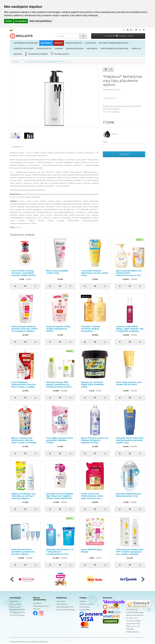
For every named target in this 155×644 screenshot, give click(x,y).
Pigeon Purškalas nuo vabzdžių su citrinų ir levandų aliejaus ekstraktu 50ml (23, 497)
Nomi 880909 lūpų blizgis (91, 551)
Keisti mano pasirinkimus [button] (41, 21)
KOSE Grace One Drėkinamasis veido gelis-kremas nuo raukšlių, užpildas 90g (93, 497)
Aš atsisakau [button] (21, 21)
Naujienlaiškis (85, 610)
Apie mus (14, 601)
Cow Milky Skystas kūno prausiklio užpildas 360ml (60, 440)
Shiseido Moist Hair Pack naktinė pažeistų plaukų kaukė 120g (130, 440)
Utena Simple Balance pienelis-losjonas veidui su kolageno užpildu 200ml (24, 330)
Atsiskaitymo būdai (18, 610)
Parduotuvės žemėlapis (66, 610)
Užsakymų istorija (87, 604)
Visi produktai (62, 604)
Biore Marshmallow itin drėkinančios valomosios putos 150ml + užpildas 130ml (130, 274)
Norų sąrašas (85, 607)
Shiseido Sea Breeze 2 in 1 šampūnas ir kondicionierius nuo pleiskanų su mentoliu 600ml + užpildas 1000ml (60, 554)
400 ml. (111, 134)
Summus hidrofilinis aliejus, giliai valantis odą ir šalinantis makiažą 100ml (130, 330)
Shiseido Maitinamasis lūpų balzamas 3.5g (128, 495)
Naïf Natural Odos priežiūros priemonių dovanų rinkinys (23, 552)
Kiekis (105, 142)
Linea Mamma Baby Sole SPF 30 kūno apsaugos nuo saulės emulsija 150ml (130, 553)
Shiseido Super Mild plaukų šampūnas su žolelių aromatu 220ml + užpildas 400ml (60, 386)
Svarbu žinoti (15, 604)
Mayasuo (117, 90)
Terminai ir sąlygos (17, 615)
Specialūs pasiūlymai (65, 607)
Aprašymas (17, 147)
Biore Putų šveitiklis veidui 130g (57, 272)
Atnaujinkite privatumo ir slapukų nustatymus (29, 642)
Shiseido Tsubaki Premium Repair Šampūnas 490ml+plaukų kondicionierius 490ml (94, 331)
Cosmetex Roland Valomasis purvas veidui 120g (95, 273)
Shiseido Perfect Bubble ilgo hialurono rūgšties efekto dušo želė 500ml (60, 496)
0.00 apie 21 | (118, 36)
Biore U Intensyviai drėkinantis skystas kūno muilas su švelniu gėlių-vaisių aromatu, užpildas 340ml (24, 442)
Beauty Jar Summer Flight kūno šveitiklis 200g (92, 384)
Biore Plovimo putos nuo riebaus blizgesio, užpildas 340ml (95, 440)
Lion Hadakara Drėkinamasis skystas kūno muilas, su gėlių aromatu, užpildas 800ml (24, 387)
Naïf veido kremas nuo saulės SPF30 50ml (129, 383)
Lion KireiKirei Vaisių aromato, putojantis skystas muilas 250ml (23, 273)
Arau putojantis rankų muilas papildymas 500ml (58, 329)
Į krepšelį (124, 154)
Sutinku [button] (9, 21)
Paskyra (83, 601)
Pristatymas (15, 607)
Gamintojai (61, 601)
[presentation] (12, 580)
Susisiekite (37, 603)
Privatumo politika (17, 612)
